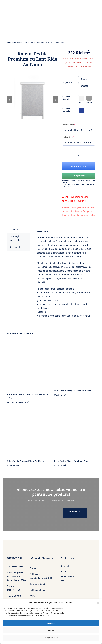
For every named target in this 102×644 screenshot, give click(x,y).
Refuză (51, 630)
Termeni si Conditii (38, 568)
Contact (33, 552)
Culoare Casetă (66, 82)
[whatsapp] (16, 591)
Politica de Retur (37, 574)
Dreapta (84, 70)
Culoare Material (66, 94)
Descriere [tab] (14, 214)
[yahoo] (12, 591)
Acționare (67, 67)
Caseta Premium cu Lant (80, 164)
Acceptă (51, 623)
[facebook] (8, 591)
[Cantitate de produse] (79, 140)
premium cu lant (78, 168)
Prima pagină (12, 27)
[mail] (20, 591)
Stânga (84, 63)
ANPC (32, 580)
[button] (98, 603)
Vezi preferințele (51, 638)
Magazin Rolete (24, 27)
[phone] (25, 591)
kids (70, 168)
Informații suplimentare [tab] (16, 222)
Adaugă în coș (79, 150)
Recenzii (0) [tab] (15, 231)
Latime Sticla (68, 121)
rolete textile (90, 168)
